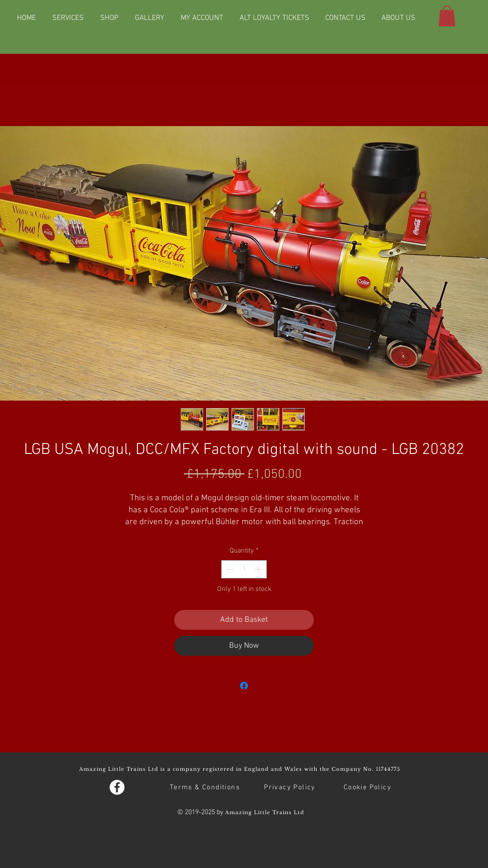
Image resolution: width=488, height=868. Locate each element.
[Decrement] (229, 569)
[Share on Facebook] (244, 686)
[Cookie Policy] (368, 787)
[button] (447, 16)
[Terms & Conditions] (206, 787)
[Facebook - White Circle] (117, 787)
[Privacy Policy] (291, 787)
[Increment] (259, 569)
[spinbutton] (244, 569)
